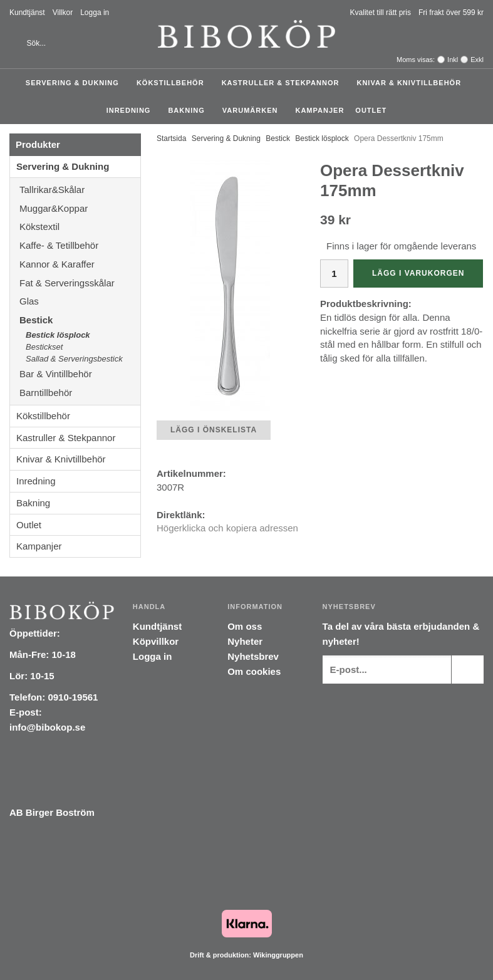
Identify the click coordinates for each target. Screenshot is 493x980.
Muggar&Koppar (80, 208)
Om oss (245, 626)
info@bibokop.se (47, 727)
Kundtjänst (27, 13)
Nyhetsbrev (253, 656)
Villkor (63, 13)
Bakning (189, 110)
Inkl (453, 60)
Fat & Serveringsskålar (80, 283)
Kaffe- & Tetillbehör (80, 245)
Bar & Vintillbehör (80, 374)
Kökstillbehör (174, 83)
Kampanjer (319, 110)
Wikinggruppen (278, 955)
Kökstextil (80, 227)
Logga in (95, 13)
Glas (80, 301)
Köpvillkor (156, 641)
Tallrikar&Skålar (80, 190)
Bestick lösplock (58, 335)
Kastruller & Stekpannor (284, 83)
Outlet (371, 110)
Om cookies (254, 671)
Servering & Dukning (75, 83)
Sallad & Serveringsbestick (74, 359)
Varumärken (253, 110)
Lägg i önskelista (214, 430)
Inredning (132, 110)
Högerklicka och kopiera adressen (227, 528)
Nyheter (245, 641)
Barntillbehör (46, 393)
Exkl (477, 60)
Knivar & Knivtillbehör (412, 83)
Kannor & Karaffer (80, 264)
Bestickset (44, 347)
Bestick (80, 320)
